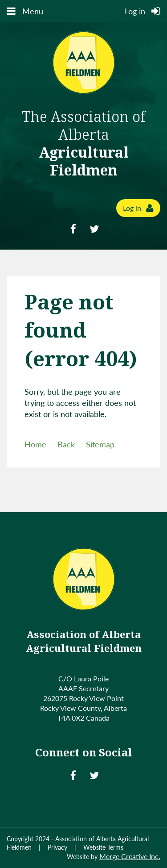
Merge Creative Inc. (130, 856)
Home (35, 444)
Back (66, 444)
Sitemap (100, 444)
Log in (132, 208)
